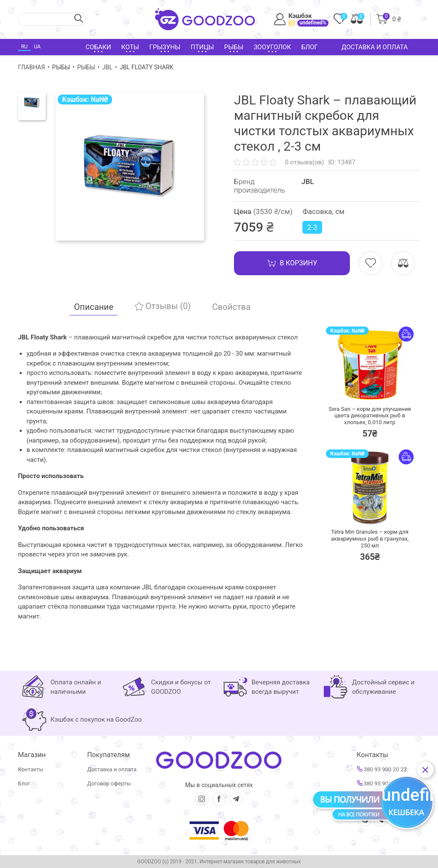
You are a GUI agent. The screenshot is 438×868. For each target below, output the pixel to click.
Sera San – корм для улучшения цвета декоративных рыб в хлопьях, (370, 416)
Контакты (31, 769)
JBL (107, 67)
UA (37, 47)
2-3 (312, 227)
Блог (309, 47)
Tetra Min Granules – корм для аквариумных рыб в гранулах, (370, 538)
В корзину (292, 263)
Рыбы (86, 67)
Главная (31, 67)
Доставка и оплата (374, 47)
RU (24, 47)
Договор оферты (109, 783)
